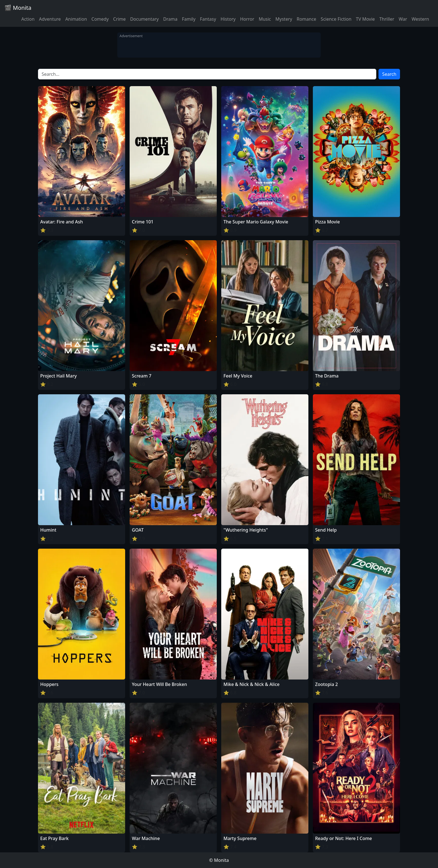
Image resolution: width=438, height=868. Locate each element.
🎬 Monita (18, 8)
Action (28, 19)
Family (189, 19)
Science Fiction (336, 19)
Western (420, 19)
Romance (306, 19)
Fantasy (208, 19)
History (228, 19)
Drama (170, 19)
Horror (247, 19)
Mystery (284, 19)
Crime (119, 19)
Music (265, 19)
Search (389, 74)
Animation (76, 19)
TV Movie (365, 19)
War (403, 19)
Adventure (50, 19)
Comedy (100, 19)
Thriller (387, 19)
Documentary (144, 19)
